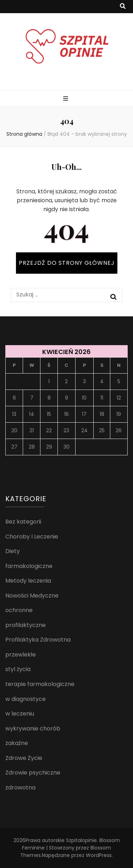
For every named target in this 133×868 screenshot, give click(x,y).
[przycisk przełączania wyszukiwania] (123, 7)
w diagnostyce (26, 699)
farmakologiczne (29, 566)
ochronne (19, 610)
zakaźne (17, 743)
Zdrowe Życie (24, 758)
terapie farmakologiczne (40, 684)
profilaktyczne (26, 625)
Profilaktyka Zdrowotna (38, 640)
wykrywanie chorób (33, 728)
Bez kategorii (23, 522)
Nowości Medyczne (32, 596)
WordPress (99, 855)
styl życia (18, 669)
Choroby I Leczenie (32, 537)
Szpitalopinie (81, 840)
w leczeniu (20, 714)
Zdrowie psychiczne (33, 773)
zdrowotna (20, 787)
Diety (13, 551)
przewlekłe (21, 655)
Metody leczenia (28, 581)
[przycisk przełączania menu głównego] (66, 99)
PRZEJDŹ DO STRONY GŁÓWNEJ (67, 263)
